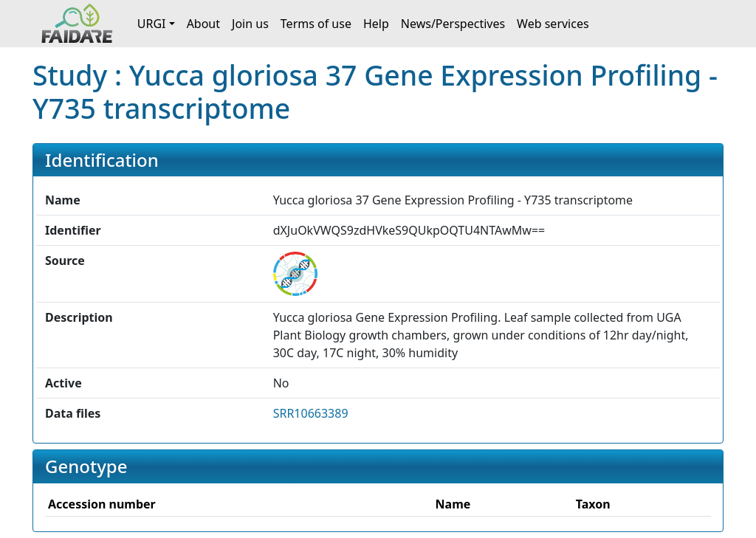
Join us (250, 24)
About (203, 24)
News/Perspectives (453, 24)
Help (376, 24)
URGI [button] (152, 24)
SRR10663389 (311, 413)
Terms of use (316, 24)
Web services (553, 24)
